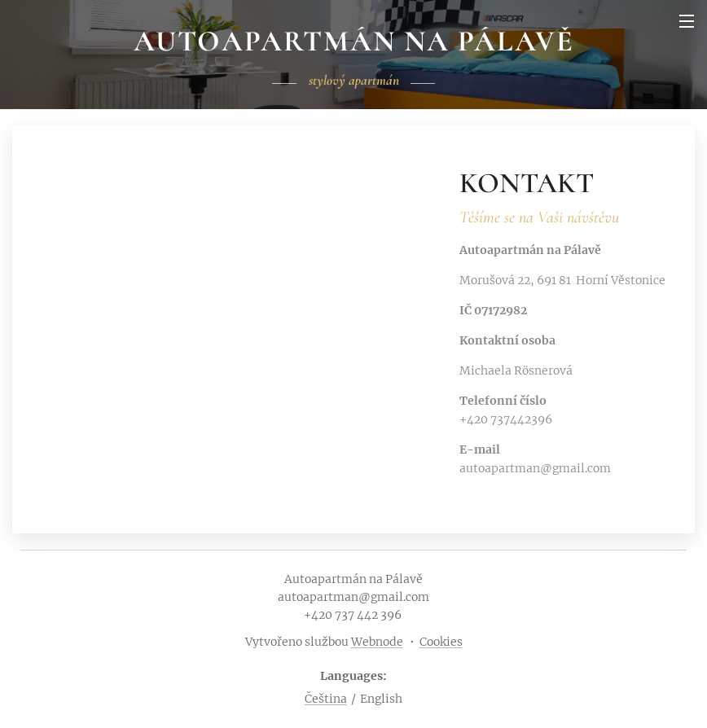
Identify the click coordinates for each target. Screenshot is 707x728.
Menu (687, 21)
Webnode (377, 642)
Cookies (441, 642)
